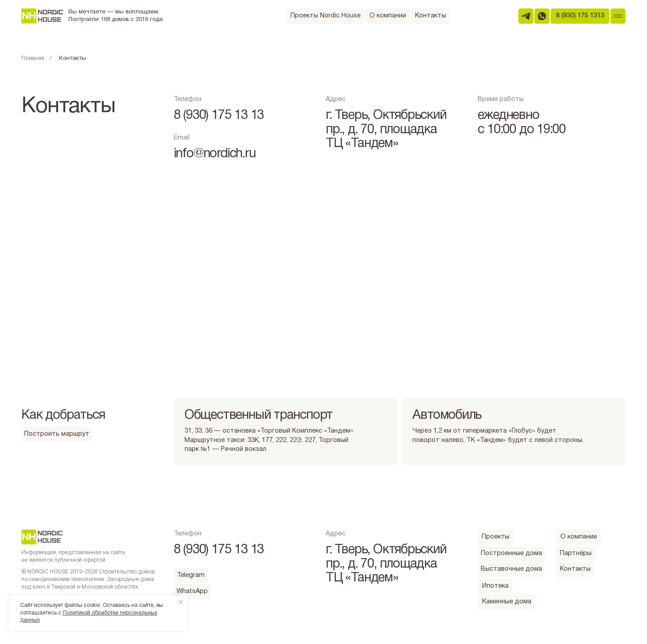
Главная (33, 59)
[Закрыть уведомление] (181, 602)
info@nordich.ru (215, 154)
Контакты (73, 59)
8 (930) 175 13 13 (219, 116)
